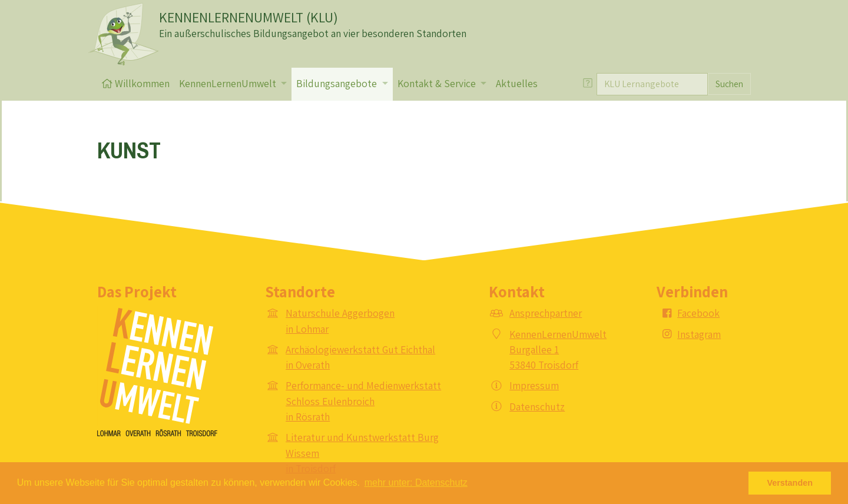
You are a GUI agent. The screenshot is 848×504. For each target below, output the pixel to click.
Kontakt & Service (438, 83)
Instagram (699, 334)
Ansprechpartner (546, 313)
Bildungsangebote (338, 83)
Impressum (534, 385)
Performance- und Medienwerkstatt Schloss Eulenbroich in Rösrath (363, 401)
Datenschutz (537, 407)
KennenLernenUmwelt (229, 83)
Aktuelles (517, 83)
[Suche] (652, 84)
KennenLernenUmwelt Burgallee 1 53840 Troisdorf (558, 350)
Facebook (698, 313)
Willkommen (136, 83)
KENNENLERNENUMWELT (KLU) (249, 17)
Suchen (729, 84)
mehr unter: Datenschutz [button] (416, 483)
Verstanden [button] (790, 483)
